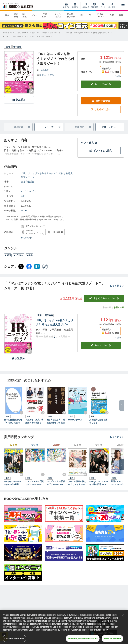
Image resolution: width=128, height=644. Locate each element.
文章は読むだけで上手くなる (98, 421)
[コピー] (45, 266)
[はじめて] (86, 5)
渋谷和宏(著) (27, 182)
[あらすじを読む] (39, 150)
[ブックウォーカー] (18, 5)
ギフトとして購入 (101, 151)
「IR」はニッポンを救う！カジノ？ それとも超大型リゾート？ (47, 175)
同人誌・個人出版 (71, 15)
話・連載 (24, 15)
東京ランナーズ (75, 420)
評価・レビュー (110, 127)
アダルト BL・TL (101, 15)
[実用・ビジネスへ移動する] (56, 33)
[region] (64, 627)
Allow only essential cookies (83, 638)
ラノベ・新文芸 (58, 15)
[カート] (103, 5)
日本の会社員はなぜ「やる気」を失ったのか (13, 421)
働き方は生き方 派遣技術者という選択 (56, 421)
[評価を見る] (45, 75)
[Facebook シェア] (29, 266)
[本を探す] (112, 5)
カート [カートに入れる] (101, 345)
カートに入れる (101, 84)
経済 (8, 255)
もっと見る (117, 286)
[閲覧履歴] (94, 5)
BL (82, 15)
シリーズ (53, 127)
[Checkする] (31, 91)
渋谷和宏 (45, 70)
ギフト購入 (89, 143)
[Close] (123, 615)
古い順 (107, 307)
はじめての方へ (101, 109)
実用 (23, 196)
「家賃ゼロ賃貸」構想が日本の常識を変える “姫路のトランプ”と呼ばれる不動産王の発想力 (35, 421)
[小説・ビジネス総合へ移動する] (39, 33)
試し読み (19, 100)
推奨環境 (26, 238)
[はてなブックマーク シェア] (37, 266)
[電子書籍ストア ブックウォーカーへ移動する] (15, 33)
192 (24, 211)
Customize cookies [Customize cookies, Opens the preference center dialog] (14, 638)
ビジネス (19, 255)
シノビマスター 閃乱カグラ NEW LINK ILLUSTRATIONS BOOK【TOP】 (35, 483)
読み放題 (16, 15)
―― (23, 186)
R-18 (112, 15)
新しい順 (119, 307)
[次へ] (122, 465)
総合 (7, 15)
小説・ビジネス (46, 15)
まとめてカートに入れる (104, 298)
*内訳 (118, 76)
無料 (121, 15)
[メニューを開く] (123, 5)
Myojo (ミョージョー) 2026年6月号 (12, 483)
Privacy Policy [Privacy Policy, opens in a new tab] (101, 630)
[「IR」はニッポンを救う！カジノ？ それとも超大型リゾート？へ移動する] (89, 33)
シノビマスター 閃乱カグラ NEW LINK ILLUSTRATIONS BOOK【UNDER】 (56, 483)
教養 (29, 255)
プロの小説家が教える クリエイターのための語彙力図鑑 (77, 483)
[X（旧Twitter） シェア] (21, 266)
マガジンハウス (29, 191)
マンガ (34, 15)
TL (91, 15)
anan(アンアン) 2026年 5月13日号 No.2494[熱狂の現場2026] (99, 483)
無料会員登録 (101, 101)
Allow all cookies (112, 638)
